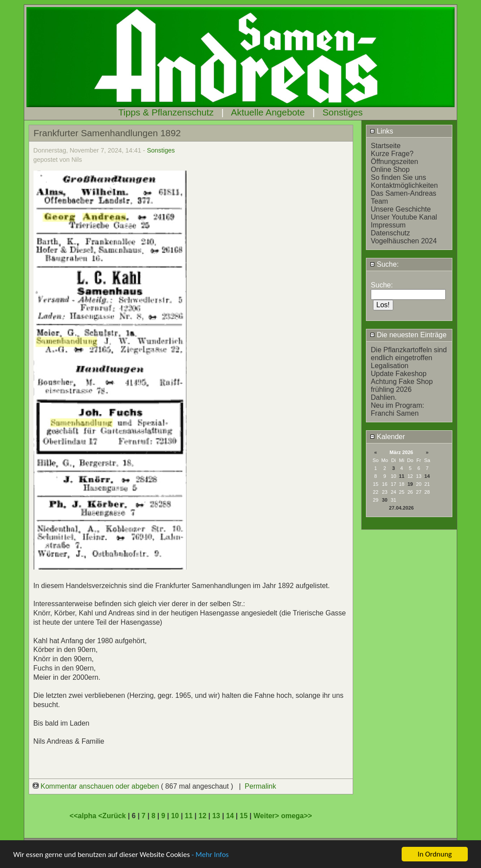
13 (216, 816)
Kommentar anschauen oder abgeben (97, 786)
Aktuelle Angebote (268, 112)
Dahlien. (384, 397)
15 (244, 816)
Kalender (388, 437)
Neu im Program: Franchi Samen (397, 409)
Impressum (388, 225)
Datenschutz (390, 233)
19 (410, 484)
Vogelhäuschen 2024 (404, 241)
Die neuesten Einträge (408, 335)
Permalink (260, 786)
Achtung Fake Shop (402, 382)
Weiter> (267, 816)
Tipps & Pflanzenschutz (166, 112)
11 (402, 476)
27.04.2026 (401, 508)
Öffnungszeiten (394, 162)
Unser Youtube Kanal (404, 217)
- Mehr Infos (210, 855)
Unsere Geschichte (401, 209)
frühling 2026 (391, 389)
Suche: (384, 264)
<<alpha (84, 816)
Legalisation (390, 366)
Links (382, 131)
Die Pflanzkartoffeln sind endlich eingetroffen (409, 354)
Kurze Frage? (392, 154)
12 (202, 816)
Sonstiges (342, 112)
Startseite (386, 146)
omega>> (296, 816)
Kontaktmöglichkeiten (404, 185)
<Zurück (113, 816)
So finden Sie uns (398, 177)
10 (175, 816)
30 (384, 500)
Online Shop (390, 170)
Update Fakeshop (399, 374)
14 (427, 476)
